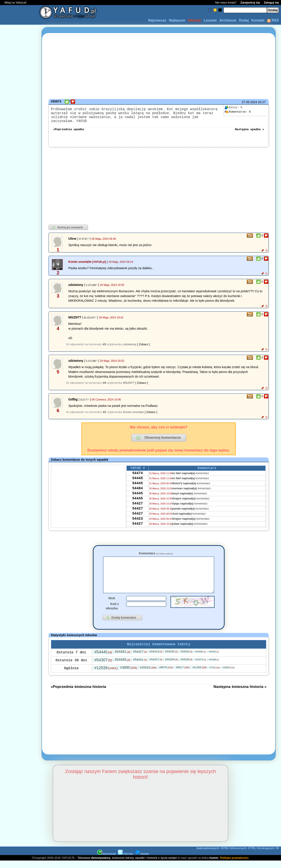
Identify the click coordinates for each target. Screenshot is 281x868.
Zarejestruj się (250, 3)
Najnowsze (157, 20)
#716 (214, 674)
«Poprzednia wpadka (68, 128)
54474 (137, 474)
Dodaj (244, 20)
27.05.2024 (249, 102)
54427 (137, 510)
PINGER (142, 861)
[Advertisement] (19, 434)
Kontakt (258, 20)
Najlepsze (177, 20)
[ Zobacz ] (144, 344)
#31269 (199, 674)
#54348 (214, 667)
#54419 (156, 659)
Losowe (210, 20)
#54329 (186, 667)
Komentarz (156, 553)
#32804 (228, 675)
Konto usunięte (80, 261)
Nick (112, 604)
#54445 (103, 659)
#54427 (140, 659)
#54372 (201, 667)
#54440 (201, 659)
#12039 (106, 675)
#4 (104, 382)
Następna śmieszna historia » (240, 694)
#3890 (129, 675)
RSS (273, 20)
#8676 (166, 674)
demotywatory (101, 865)
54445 (137, 480)
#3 (104, 344)
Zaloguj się (271, 3)
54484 (137, 492)
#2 (104, 412)
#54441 (122, 659)
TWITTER (125, 861)
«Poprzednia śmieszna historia (78, 694)
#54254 (172, 666)
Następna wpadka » (249, 128)
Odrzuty (194, 20)
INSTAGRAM (106, 861)
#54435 (172, 659)
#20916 (148, 674)
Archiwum (228, 20)
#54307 (103, 667)
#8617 (183, 674)
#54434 (186, 659)
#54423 (214, 659)
